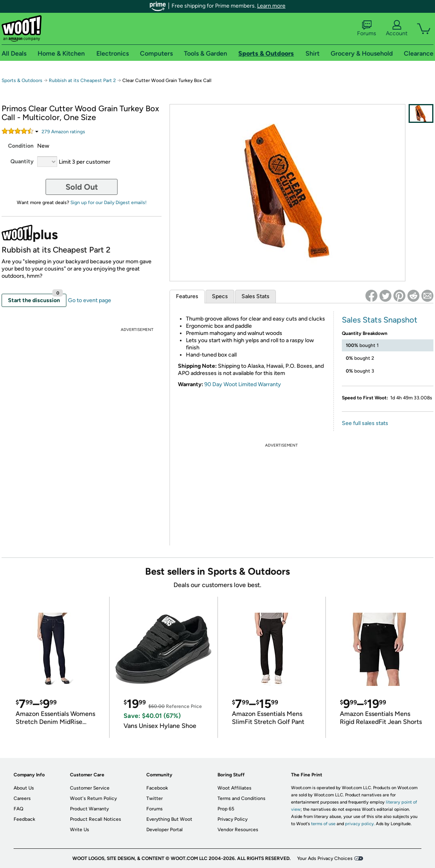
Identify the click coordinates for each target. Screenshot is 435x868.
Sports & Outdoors (22, 80)
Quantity (22, 161)
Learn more (271, 6)
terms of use (323, 824)
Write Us (80, 830)
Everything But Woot (169, 819)
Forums (367, 28)
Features (187, 296)
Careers (22, 798)
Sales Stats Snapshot (380, 320)
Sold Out (82, 187)
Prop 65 (226, 809)
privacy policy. (360, 824)
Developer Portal (165, 830)
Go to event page (90, 300)
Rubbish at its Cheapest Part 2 (82, 80)
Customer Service (90, 788)
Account (397, 28)
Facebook (157, 788)
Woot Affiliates (234, 788)
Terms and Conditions (241, 798)
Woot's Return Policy (93, 798)
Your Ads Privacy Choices (325, 858)
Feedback (24, 819)
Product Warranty (89, 809)
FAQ (18, 809)
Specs (220, 296)
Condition (21, 146)
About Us (24, 788)
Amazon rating (63, 132)
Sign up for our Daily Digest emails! (109, 202)
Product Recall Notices (96, 819)
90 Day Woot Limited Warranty (243, 384)
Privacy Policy (232, 819)
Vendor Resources (238, 830)
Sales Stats (255, 296)
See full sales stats (365, 423)
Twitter (155, 798)
